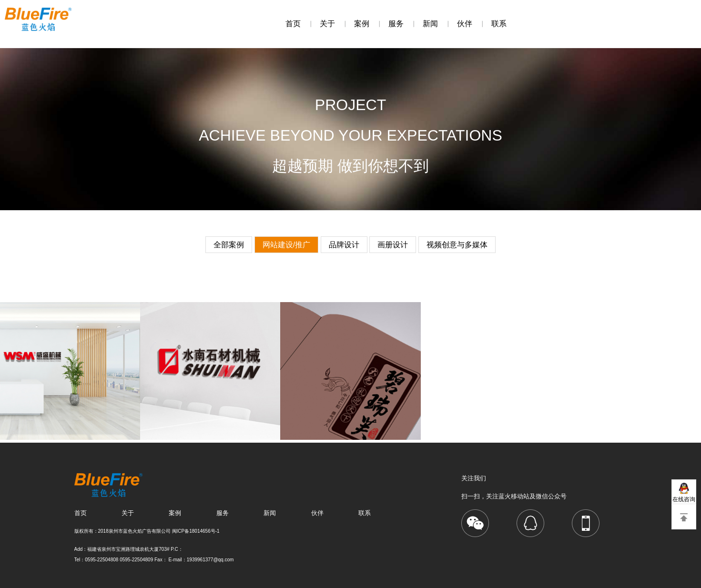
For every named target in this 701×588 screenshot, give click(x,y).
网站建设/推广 (286, 245)
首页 (293, 24)
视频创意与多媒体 (457, 245)
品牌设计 (344, 245)
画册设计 (393, 245)
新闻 (430, 24)
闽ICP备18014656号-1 (196, 531)
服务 (396, 24)
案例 (362, 24)
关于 (327, 24)
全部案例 (229, 245)
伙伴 (465, 24)
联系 (499, 24)
